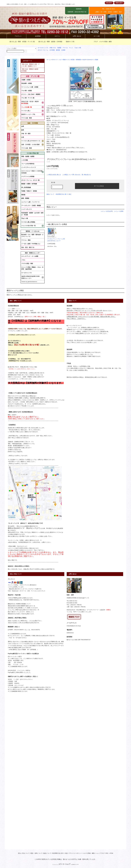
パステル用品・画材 (27, 264)
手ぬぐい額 (25, 218)
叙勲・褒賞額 (25, 198)
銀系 (23, 130)
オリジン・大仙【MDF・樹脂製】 (31, 94)
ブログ (96, 42)
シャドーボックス (27, 209)
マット (71, 48)
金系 (23, 126)
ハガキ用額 (25, 160)
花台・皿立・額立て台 (28, 247)
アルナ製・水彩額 (27, 91)
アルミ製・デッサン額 (28, 98)
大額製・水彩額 (26, 80)
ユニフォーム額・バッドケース (30, 202)
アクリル (65, 48)
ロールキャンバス (43, 48)
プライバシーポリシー (75, 853)
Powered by (65, 865)
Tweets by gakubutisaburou (29, 282)
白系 (23, 137)
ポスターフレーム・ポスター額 (30, 180)
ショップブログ (100, 853)
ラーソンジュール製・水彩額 (30, 87)
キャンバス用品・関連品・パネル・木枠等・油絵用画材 (32, 268)
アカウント (16, 36)
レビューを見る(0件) (107, 211)
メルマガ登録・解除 (105, 42)
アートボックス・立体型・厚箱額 (31, 206)
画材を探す (119, 3)
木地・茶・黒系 (26, 134)
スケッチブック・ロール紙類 (30, 256)
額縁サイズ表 (69, 42)
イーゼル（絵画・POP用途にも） (31, 244)
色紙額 (59, 48)
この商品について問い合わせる (71, 175)
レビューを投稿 (119, 211)
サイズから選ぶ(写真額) (28, 222)
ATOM (111, 853)
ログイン (56, 36)
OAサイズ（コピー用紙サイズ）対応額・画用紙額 (66, 60)
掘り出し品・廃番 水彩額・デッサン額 (21, 42)
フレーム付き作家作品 (28, 164)
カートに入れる (97, 186)
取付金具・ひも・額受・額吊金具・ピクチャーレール (32, 236)
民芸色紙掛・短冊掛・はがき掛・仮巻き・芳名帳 (32, 214)
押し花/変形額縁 (26, 187)
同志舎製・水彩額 (27, 83)
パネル (23, 260)
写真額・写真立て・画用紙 (29, 191)
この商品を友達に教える (54, 175)
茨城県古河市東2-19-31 (73, 598)
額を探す (109, 3)
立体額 (63, 50)
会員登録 (36, 36)
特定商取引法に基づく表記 (64, 194)
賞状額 (23, 195)
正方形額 (52, 50)
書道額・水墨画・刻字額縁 (29, 184)
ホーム (49, 60)
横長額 (58, 50)
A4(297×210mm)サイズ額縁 (90, 60)
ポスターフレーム (43, 50)
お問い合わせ (75, 36)
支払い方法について (24, 853)
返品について (50, 194)
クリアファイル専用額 (28, 177)
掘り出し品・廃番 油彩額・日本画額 (49, 42)
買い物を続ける (86, 175)
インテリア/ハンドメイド (29, 167)
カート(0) (95, 36)
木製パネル (53, 48)
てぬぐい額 (78, 48)
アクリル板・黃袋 (27, 118)
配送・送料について (37, 853)
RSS (107, 853)
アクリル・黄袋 (26, 240)
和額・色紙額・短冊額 (28, 156)
